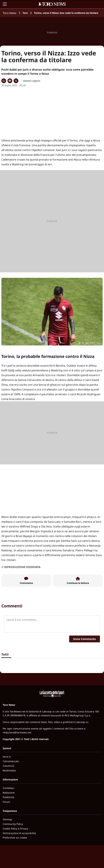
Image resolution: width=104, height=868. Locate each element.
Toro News (10, 13)
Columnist (8, 766)
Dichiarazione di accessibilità (19, 833)
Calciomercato (11, 761)
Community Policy (13, 824)
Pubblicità (8, 797)
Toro (25, 13)
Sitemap (7, 819)
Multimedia (9, 770)
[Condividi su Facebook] (10, 81)
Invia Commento (85, 639)
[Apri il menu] (5, 4)
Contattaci (8, 788)
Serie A (7, 757)
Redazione (9, 793)
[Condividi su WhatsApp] (4, 81)
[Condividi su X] (16, 81)
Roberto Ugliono (32, 81)
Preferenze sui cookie (15, 838)
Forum (6, 802)
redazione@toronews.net (17, 732)
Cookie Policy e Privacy (15, 829)
